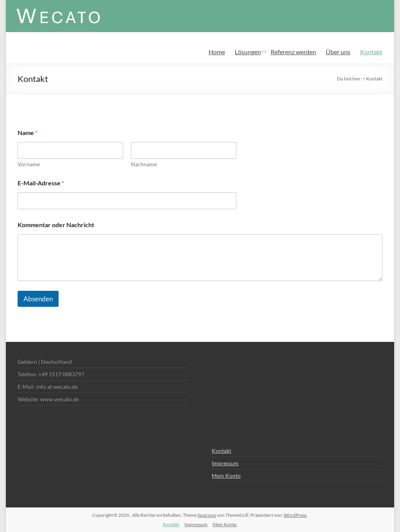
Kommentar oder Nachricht (56, 225)
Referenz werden (293, 52)
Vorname (29, 164)
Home (217, 52)
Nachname (144, 164)
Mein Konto (226, 476)
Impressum (225, 463)
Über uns (338, 52)
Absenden (38, 299)
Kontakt (371, 52)
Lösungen (248, 52)
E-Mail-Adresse (41, 183)
